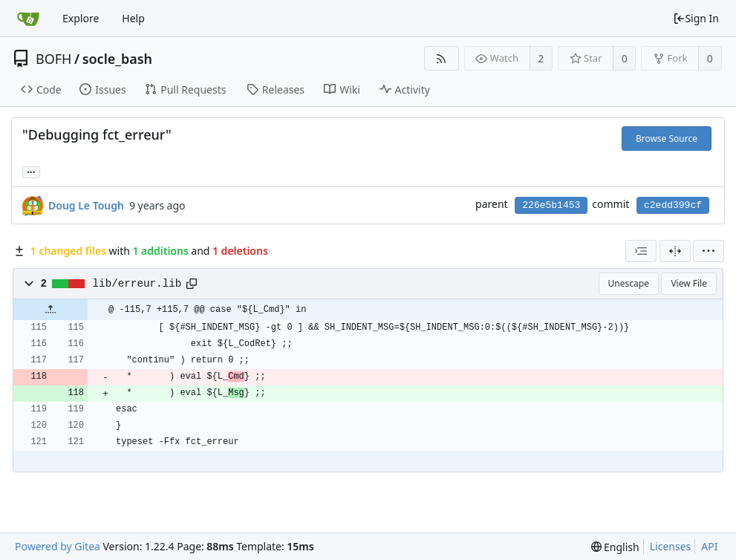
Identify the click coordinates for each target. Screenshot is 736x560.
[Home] (28, 19)
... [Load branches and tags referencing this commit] (31, 171)
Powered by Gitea (58, 546)
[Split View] (675, 251)
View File (689, 283)
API (709, 546)
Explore (81, 18)
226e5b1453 (551, 205)
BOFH (53, 59)
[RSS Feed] (442, 58)
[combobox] (641, 251)
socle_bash (117, 59)
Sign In (696, 18)
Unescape (629, 283)
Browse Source (667, 139)
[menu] (709, 251)
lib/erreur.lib (137, 284)
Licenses (671, 546)
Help (133, 18)
